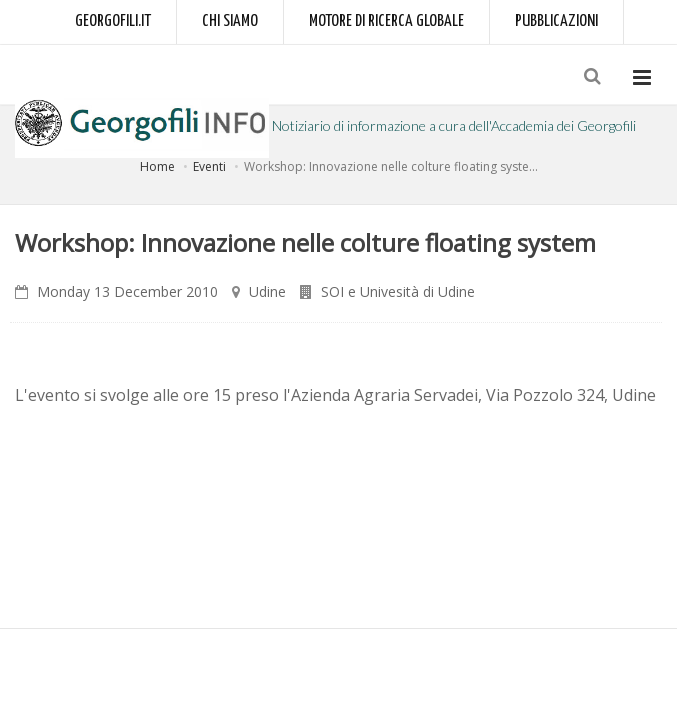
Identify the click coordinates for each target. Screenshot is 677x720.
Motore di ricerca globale (386, 21)
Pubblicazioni (556, 21)
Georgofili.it (113, 21)
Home (157, 166)
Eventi (209, 166)
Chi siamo (230, 21)
